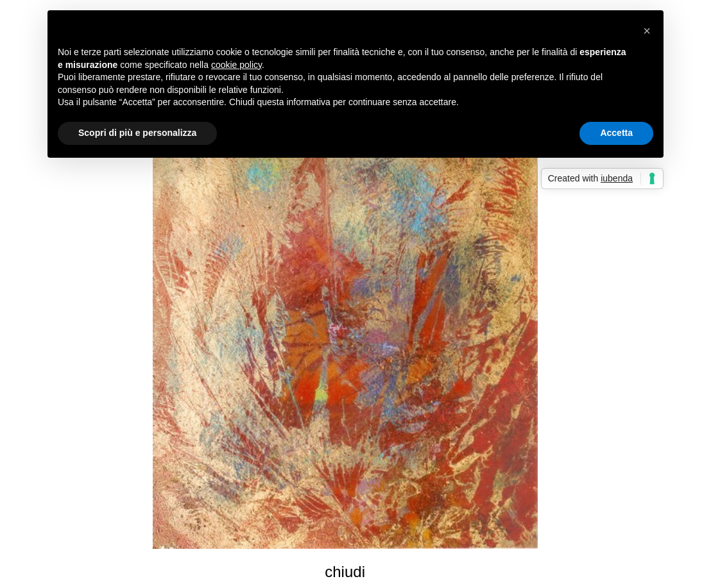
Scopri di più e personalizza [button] (137, 133)
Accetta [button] (616, 133)
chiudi (345, 572)
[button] (647, 31)
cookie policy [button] (236, 65)
